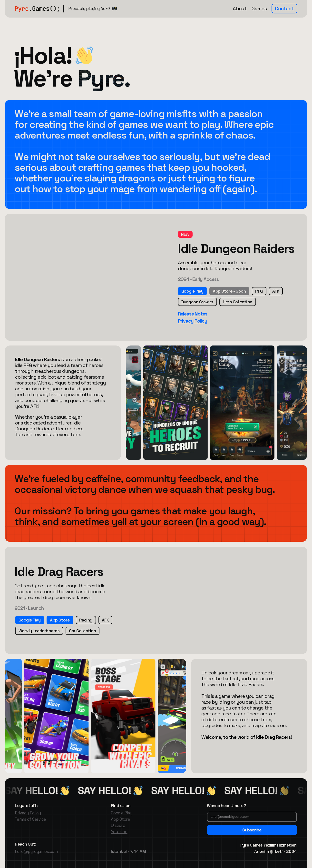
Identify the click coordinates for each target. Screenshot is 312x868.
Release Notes (193, 314)
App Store (120, 819)
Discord (118, 825)
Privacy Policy (193, 321)
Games (259, 9)
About (240, 9)
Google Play (122, 813)
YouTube (119, 832)
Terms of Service (30, 819)
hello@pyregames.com (36, 851)
